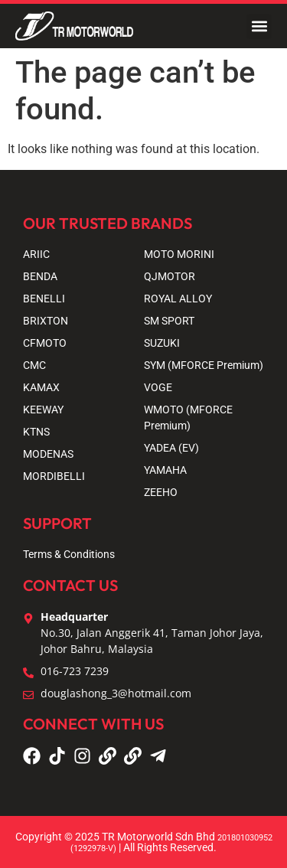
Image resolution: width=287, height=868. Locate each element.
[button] (259, 26)
